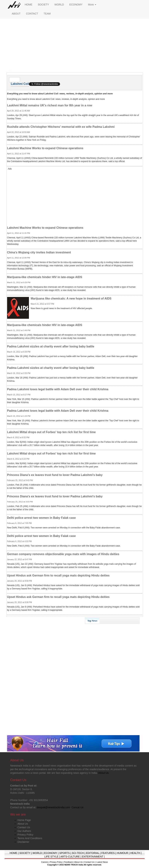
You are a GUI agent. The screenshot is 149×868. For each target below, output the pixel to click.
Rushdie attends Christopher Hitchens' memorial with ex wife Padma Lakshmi (61, 127)
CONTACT (32, 14)
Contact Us (24, 827)
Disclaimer (23, 842)
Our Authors (24, 831)
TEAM (47, 14)
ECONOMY (76, 5)
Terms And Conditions (30, 838)
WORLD (59, 5)
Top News (92, 621)
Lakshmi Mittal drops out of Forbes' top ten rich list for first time (51, 432)
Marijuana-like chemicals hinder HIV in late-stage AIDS (45, 277)
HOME (29, 5)
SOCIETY (43, 5)
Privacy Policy (25, 835)
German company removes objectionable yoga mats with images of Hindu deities (63, 554)
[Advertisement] (75, 46)
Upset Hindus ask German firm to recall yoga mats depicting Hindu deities (58, 575)
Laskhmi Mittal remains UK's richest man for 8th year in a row (50, 105)
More (92, 5)
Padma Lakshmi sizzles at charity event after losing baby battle (51, 346)
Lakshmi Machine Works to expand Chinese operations (45, 148)
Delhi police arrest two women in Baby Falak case (41, 518)
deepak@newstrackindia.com (53, 807)
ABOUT (16, 14)
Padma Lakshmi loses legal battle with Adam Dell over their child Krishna (58, 389)
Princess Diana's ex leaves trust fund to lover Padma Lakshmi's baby (55, 475)
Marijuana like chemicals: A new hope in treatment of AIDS (71, 298)
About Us (23, 824)
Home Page (24, 820)
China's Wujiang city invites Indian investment (39, 252)
